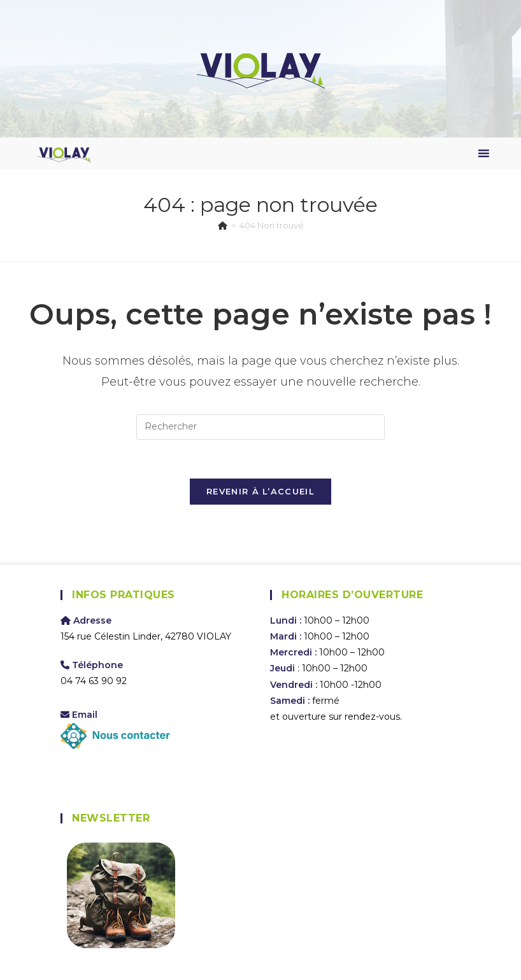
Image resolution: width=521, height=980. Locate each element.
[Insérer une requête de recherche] (260, 427)
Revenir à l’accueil (260, 491)
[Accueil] (223, 225)
